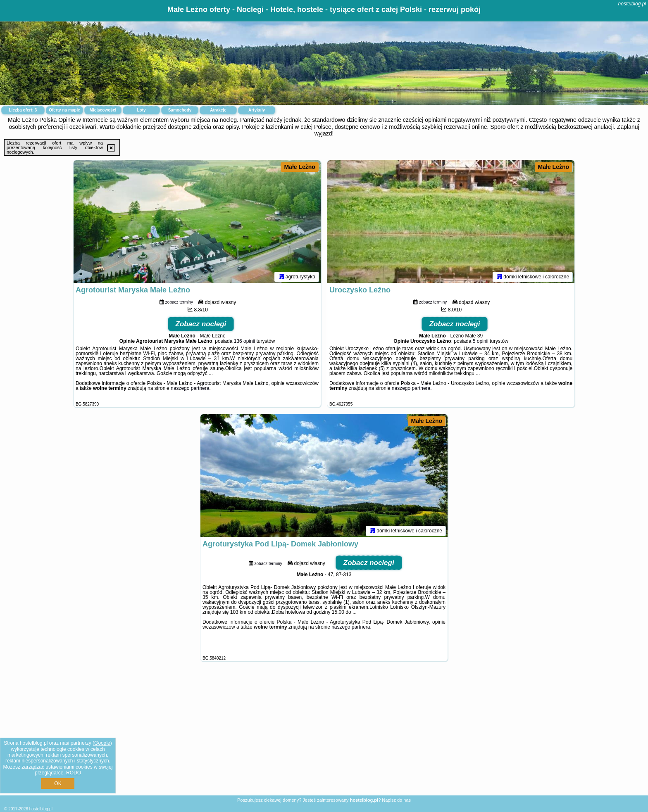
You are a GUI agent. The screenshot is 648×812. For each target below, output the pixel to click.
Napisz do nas (396, 800)
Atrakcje (218, 110)
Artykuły (257, 110)
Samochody (180, 110)
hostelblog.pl (632, 4)
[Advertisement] (324, 735)
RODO (74, 773)
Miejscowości (103, 110)
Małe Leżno (299, 167)
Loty (141, 110)
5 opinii (481, 342)
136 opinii (244, 342)
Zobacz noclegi (201, 325)
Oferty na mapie (64, 110)
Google (102, 743)
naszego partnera (190, 389)
